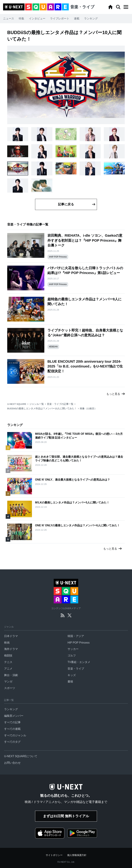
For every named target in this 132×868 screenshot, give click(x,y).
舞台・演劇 (11, 675)
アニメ (8, 669)
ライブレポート (60, 19)
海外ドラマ (11, 649)
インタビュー (37, 19)
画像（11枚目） (88, 409)
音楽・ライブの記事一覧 (60, 404)
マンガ (8, 682)
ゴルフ (72, 656)
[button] (126, 7)
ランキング (91, 19)
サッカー (73, 649)
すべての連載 (12, 729)
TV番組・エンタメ (79, 662)
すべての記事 (12, 722)
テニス (8, 662)
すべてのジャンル (15, 735)
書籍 (70, 682)
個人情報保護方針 (77, 855)
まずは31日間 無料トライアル (66, 816)
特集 (21, 19)
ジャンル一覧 (37, 404)
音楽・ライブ (76, 669)
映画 (7, 643)
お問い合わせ (12, 763)
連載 (77, 19)
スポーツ (10, 688)
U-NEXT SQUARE (17, 404)
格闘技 (8, 656)
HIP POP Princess (79, 643)
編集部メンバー (14, 716)
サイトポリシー (54, 855)
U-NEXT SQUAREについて (21, 756)
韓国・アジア (76, 636)
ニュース (9, 19)
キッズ (72, 675)
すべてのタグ (12, 742)
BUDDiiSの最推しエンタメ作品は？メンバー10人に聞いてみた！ (42, 409)
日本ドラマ (11, 636)
